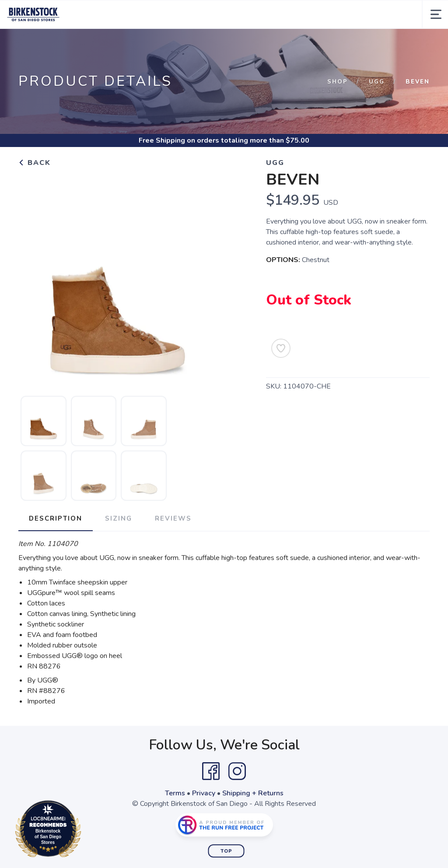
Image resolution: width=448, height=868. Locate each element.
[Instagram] (237, 771)
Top (226, 851)
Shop (338, 82)
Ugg (377, 82)
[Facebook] (211, 771)
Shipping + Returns (253, 793)
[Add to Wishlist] (281, 348)
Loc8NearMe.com (86, 830)
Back (35, 163)
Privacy (204, 793)
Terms (175, 793)
